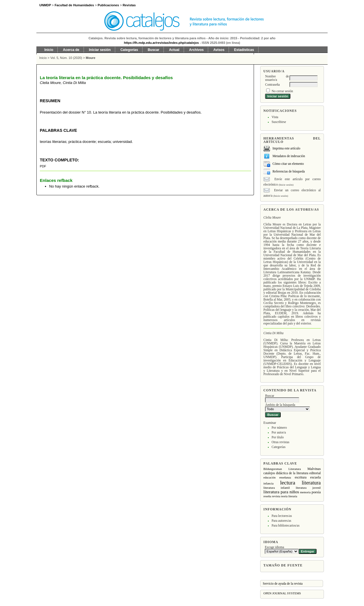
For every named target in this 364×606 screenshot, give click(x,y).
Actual (174, 50)
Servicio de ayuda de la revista (283, 584)
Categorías (279, 447)
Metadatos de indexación (289, 156)
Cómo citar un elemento (288, 164)
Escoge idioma (274, 547)
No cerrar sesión (282, 91)
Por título (278, 437)
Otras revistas (281, 442)
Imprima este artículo (286, 148)
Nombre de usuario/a (277, 78)
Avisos (219, 50)
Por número (279, 428)
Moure (91, 58)
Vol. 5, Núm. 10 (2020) (66, 58)
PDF (43, 166)
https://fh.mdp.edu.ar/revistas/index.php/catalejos (162, 43)
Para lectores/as (282, 516)
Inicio (49, 50)
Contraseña (272, 85)
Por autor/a (279, 432)
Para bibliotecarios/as (286, 525)
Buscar (153, 50)
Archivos (196, 50)
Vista (275, 117)
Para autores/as (281, 521)
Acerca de (71, 50)
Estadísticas (244, 50)
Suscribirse (279, 122)
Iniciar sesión (100, 50)
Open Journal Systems (282, 593)
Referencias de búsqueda (289, 171)
